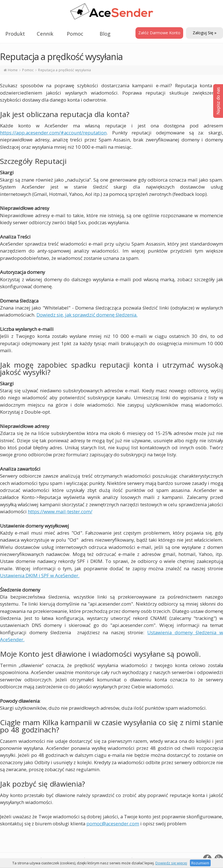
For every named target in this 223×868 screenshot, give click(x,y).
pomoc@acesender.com (113, 824)
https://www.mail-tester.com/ (60, 511)
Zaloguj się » (205, 33)
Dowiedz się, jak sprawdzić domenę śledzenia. (87, 315)
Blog (105, 34)
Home (13, 70)
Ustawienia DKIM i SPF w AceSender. (40, 575)
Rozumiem (200, 863)
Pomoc (75, 34)
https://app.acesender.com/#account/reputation (53, 133)
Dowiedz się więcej (171, 863)
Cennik (45, 34)
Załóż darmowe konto (159, 33)
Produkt (15, 34)
